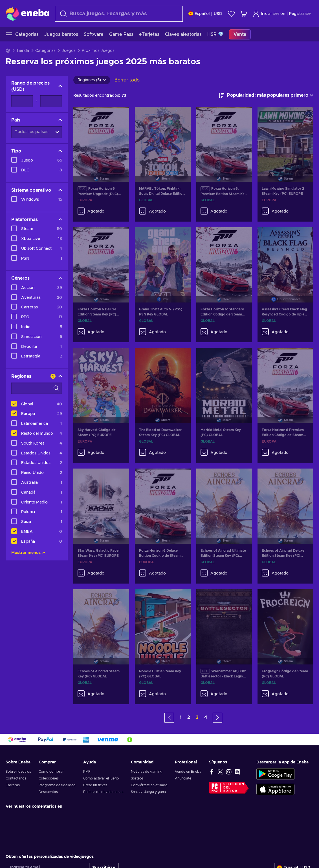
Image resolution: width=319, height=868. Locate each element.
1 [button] (181, 717)
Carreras (13, 785)
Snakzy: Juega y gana (148, 792)
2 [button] (189, 717)
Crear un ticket (95, 785)
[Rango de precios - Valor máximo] (51, 101)
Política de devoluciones (103, 792)
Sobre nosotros (18, 772)
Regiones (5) (92, 80)
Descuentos (48, 792)
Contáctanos (16, 778)
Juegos (69, 51)
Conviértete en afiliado (149, 785)
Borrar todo (127, 80)
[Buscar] (119, 14)
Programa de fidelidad (57, 785)
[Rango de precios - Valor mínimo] (22, 101)
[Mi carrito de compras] (244, 14)
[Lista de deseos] (231, 14)
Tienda (23, 51)
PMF (87, 772)
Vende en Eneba (188, 772)
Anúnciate (183, 778)
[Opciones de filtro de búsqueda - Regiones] (37, 388)
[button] (169, 718)
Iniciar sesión (269, 14)
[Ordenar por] (266, 96)
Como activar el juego (101, 778)
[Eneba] (27, 14)
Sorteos (137, 778)
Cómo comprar (51, 772)
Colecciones (49, 778)
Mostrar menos (28, 553)
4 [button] (206, 717)
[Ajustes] (205, 14)
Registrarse (300, 14)
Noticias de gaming (147, 772)
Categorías (45, 51)
